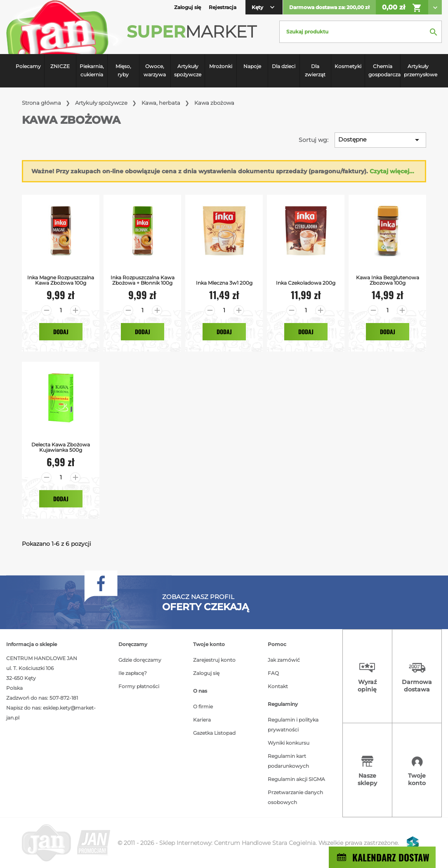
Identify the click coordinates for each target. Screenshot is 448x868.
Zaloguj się (206, 673)
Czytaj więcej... (392, 171)
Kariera (202, 720)
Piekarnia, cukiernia (92, 70)
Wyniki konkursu (289, 743)
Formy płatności (139, 686)
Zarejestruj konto (214, 660)
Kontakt (278, 686)
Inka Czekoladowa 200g (306, 283)
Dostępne (380, 140)
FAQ (273, 673)
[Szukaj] (361, 32)
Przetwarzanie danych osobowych (295, 797)
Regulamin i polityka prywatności (293, 725)
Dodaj (61, 331)
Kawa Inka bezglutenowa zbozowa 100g (388, 280)
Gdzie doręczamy (140, 660)
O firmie (203, 706)
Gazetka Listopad (214, 733)
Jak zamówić (284, 660)
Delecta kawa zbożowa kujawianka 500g (61, 447)
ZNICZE (60, 66)
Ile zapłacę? (133, 673)
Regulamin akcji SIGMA (296, 779)
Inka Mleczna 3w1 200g (224, 283)
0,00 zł (402, 8)
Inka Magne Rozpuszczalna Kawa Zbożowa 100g (61, 280)
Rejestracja (223, 7)
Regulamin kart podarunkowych (288, 761)
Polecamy (28, 66)
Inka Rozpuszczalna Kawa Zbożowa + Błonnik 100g (143, 280)
